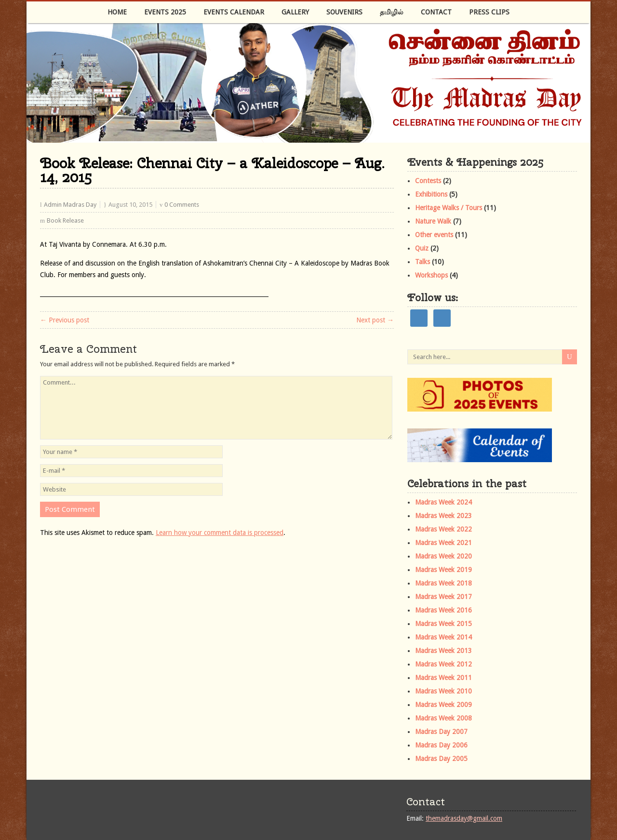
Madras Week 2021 (443, 543)
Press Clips (489, 12)
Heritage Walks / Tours (449, 208)
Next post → (375, 320)
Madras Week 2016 (443, 610)
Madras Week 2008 (443, 718)
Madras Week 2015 (443, 624)
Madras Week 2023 (443, 516)
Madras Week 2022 (443, 529)
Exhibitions (431, 194)
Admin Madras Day (70, 205)
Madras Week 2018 (443, 583)
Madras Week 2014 (443, 637)
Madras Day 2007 (441, 732)
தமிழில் (392, 12)
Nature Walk (433, 221)
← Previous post (65, 320)
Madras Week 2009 (443, 705)
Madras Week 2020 (443, 556)
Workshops (431, 275)
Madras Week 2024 (443, 502)
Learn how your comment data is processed (220, 533)
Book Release (65, 220)
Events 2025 (165, 12)
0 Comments (182, 205)
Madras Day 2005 (441, 759)
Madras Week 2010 (443, 691)
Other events (434, 235)
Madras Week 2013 (443, 651)
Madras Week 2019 (443, 570)
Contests (428, 181)
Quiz (422, 248)
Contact (436, 12)
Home (117, 12)
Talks (423, 262)
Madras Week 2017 (443, 597)
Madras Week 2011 (443, 678)
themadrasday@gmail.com (464, 818)
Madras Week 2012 (443, 664)
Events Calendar (234, 12)
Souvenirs (344, 12)
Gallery (295, 12)
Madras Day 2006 (441, 745)
